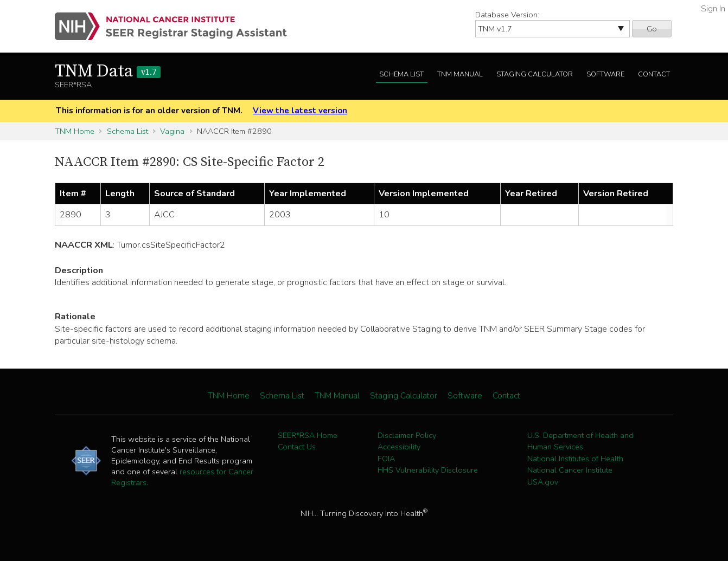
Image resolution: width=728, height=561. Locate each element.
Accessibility (399, 447)
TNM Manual (460, 74)
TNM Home (75, 131)
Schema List (401, 74)
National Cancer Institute (570, 470)
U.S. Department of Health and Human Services (580, 441)
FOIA (386, 459)
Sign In (713, 9)
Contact (654, 74)
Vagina (172, 131)
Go (652, 29)
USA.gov (543, 482)
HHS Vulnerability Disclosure (428, 470)
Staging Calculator (535, 74)
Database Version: (507, 15)
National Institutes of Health (575, 459)
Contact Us (297, 447)
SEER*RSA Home (308, 435)
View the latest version (300, 111)
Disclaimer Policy (407, 435)
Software (605, 74)
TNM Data (108, 72)
